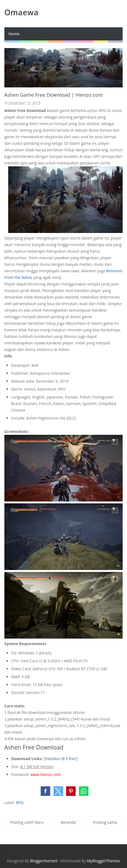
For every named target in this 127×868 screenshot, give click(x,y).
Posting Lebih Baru (27, 822)
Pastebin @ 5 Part (60, 759)
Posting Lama (105, 822)
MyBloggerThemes (103, 861)
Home (14, 34)
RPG (20, 803)
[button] (45, 791)
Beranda (68, 822)
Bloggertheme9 (44, 861)
